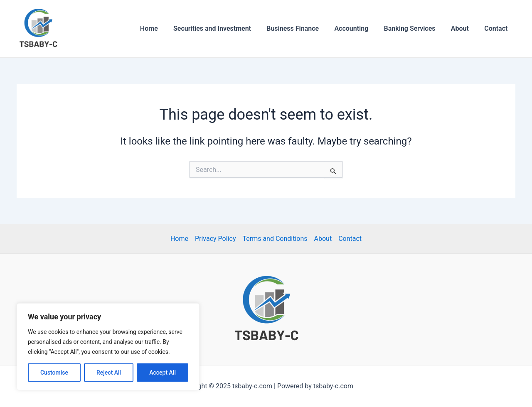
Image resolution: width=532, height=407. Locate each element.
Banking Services (415, 28)
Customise (54, 373)
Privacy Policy (216, 239)
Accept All (163, 373)
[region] (108, 347)
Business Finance (303, 28)
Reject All (109, 373)
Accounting (359, 28)
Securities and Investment (224, 28)
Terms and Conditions (275, 239)
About (463, 28)
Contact (497, 28)
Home (163, 28)
